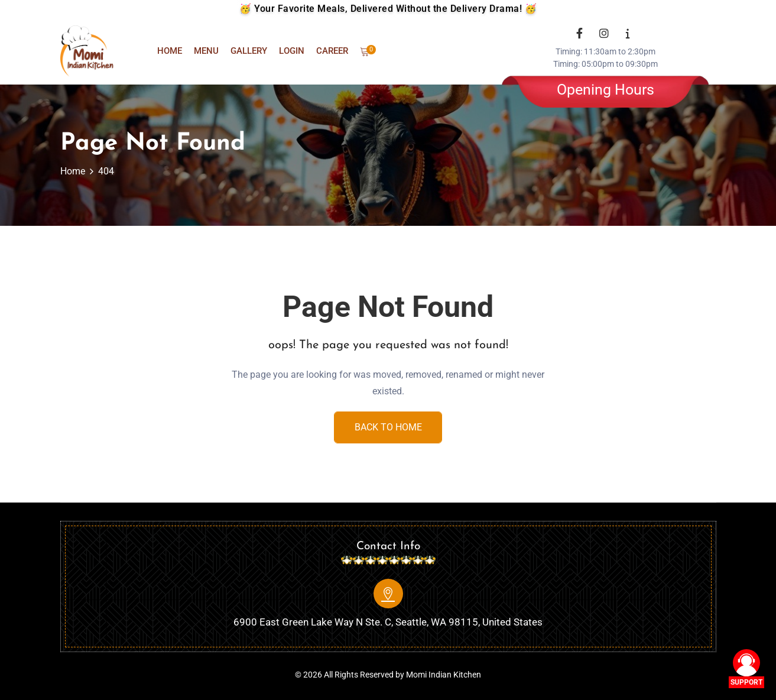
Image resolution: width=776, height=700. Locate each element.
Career (332, 51)
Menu (206, 51)
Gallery (249, 51)
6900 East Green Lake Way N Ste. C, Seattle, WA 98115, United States (388, 621)
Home (170, 51)
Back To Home (388, 427)
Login (292, 51)
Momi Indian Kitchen (444, 674)
